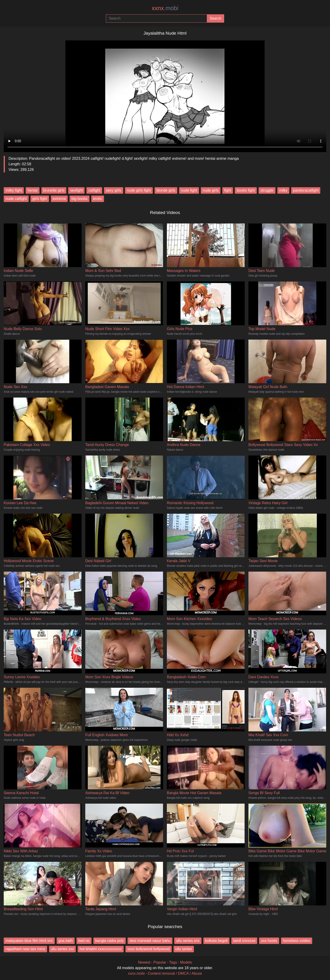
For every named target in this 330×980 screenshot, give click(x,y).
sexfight (76, 190)
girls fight (40, 199)
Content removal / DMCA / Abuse (175, 973)
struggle (267, 190)
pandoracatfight (306, 190)
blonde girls (166, 190)
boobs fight (246, 190)
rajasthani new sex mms (25, 949)
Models (186, 962)
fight (228, 190)
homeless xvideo (297, 941)
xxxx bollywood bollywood (148, 949)
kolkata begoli (217, 941)
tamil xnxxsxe (244, 941)
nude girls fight (139, 190)
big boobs (79, 199)
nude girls (211, 190)
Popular (160, 962)
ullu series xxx (62, 949)
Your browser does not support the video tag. (165, 94)
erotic (98, 199)
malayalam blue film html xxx (29, 941)
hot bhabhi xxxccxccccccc (101, 949)
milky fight (14, 190)
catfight (94, 190)
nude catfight (16, 199)
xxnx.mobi (136, 973)
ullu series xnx (188, 941)
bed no (84, 941)
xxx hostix (269, 941)
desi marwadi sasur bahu (150, 941)
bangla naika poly (110, 941)
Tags (173, 962)
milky (283, 190)
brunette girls (54, 190)
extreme (59, 199)
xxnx (165, 8)
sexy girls (114, 190)
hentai (33, 190)
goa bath (66, 941)
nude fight (189, 190)
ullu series (184, 949)
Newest (144, 962)
